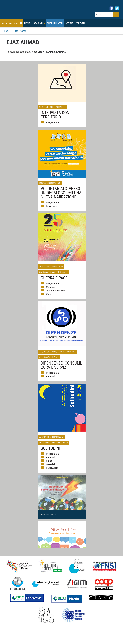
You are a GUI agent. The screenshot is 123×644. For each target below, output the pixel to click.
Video (49, 292)
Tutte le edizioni (11, 21)
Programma (52, 121)
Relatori (50, 285)
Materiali (51, 463)
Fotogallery (52, 466)
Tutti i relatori (55, 21)
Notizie (69, 21)
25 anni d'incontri (56, 289)
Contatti (80, 21)
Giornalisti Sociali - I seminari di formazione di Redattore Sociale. (31, 12)
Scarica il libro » (48, 513)
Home (27, 21)
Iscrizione (51, 204)
